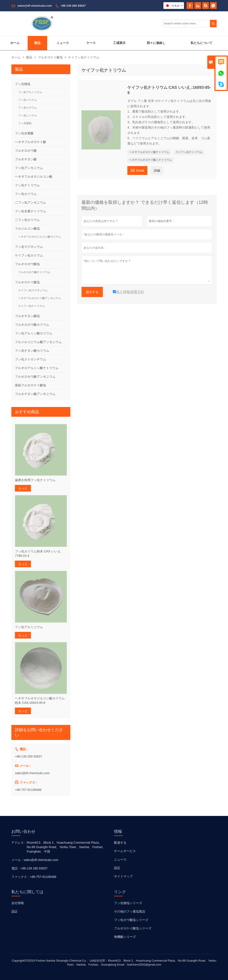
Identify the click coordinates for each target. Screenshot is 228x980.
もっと (23, 488)
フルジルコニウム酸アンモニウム (38, 342)
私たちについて (202, 43)
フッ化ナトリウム (27, 185)
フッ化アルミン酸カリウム (34, 333)
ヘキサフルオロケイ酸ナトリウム (149, 152)
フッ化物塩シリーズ (128, 903)
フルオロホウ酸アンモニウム (35, 377)
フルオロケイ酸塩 (50, 57)
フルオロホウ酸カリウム (32, 325)
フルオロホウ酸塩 (27, 264)
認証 (14, 911)
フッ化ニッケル (28, 115)
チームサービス (125, 851)
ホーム (15, 43)
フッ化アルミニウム (30, 92)
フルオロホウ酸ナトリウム (34, 272)
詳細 (157, 171)
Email (137, 170)
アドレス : (18, 843)
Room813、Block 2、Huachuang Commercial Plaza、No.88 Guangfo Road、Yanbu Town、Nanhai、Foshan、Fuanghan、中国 (66, 847)
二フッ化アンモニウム (31, 202)
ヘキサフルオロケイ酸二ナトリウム (151, 160)
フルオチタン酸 (26, 159)
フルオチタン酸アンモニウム (35, 394)
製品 (37, 43)
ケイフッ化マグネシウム (33, 290)
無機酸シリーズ (125, 937)
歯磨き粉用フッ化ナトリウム (35, 480)
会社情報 (18, 903)
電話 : (15, 868)
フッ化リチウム (28, 108)
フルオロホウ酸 (26, 151)
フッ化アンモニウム (29, 168)
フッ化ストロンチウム (31, 359)
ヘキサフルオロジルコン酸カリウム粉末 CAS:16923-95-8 (40, 700)
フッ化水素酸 (24, 133)
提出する (92, 292)
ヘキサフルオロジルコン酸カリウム (40, 237)
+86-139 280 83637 (73, 6)
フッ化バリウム (28, 100)
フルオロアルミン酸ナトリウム (37, 368)
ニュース (63, 43)
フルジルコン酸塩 (27, 228)
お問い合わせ (23, 831)
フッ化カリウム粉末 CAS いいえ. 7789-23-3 (38, 553)
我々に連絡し (156, 43)
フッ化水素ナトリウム (31, 211)
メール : (17, 860)
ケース (91, 43)
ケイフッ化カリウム (29, 255)
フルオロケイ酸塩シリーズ (133, 928)
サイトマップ (123, 876)
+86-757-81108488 (28, 790)
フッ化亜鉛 (25, 123)
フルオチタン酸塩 (27, 316)
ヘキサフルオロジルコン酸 (34, 177)
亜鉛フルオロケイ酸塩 (31, 385)
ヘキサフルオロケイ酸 (31, 142)
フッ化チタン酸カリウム (32, 351)
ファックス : (20, 877)
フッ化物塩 (23, 84)
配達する (120, 843)
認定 (117, 868)
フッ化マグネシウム (29, 247)
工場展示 (119, 43)
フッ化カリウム (26, 194)
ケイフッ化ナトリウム (189, 152)
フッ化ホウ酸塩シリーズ (131, 920)
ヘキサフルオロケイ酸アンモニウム (40, 298)
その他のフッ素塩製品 (130, 911)
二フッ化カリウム (27, 220)
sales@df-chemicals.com (35, 6)
